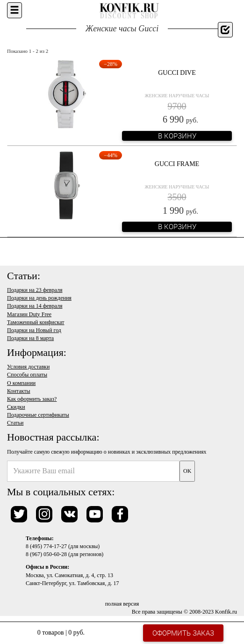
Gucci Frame (177, 164)
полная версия (122, 604)
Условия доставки (28, 367)
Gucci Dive (177, 73)
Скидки (16, 407)
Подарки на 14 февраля (35, 306)
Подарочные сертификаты (38, 415)
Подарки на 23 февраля (35, 290)
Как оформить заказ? (32, 399)
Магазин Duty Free (29, 314)
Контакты (19, 391)
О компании (21, 383)
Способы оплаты (27, 375)
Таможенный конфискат (36, 322)
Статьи (15, 423)
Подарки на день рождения (39, 298)
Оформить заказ (183, 633)
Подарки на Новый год (34, 330)
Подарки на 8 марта (30, 338)
